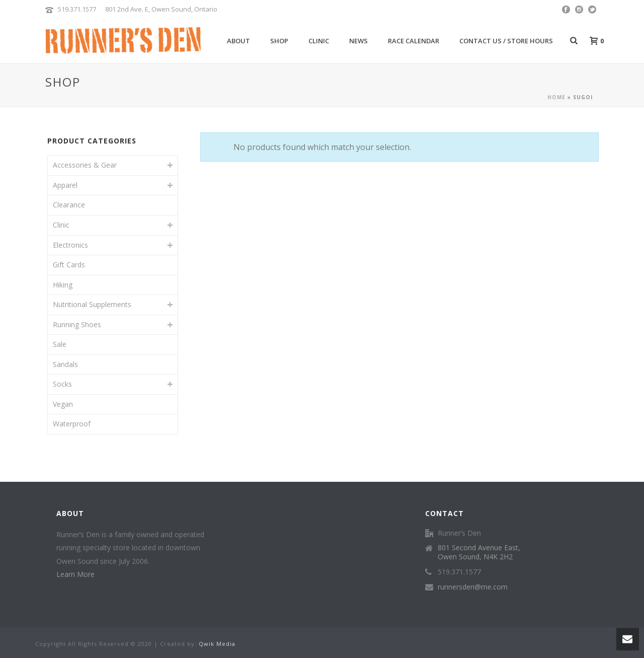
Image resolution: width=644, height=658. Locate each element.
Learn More (75, 574)
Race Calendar (414, 41)
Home (556, 97)
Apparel (65, 185)
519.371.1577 (77, 9)
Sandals (65, 364)
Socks (62, 384)
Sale (60, 344)
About (238, 41)
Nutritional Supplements (92, 304)
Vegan (63, 404)
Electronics (70, 245)
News (358, 41)
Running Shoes (77, 324)
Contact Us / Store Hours (506, 41)
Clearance (69, 205)
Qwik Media (217, 644)
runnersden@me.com (473, 587)
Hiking (63, 285)
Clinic (319, 41)
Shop (279, 41)
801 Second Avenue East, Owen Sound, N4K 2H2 (479, 552)
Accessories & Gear (85, 165)
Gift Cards (69, 265)
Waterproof (72, 424)
